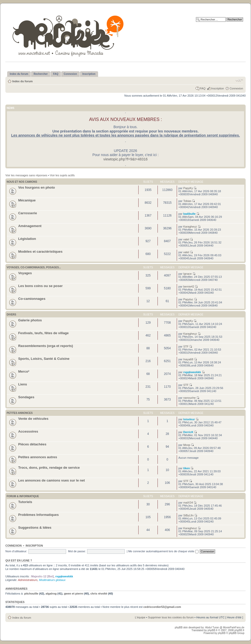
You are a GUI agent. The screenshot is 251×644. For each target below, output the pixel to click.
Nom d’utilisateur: (16, 551)
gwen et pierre (74, 594)
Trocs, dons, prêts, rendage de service (49, 468)
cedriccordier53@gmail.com (162, 607)
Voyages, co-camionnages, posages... (34, 267)
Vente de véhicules (33, 419)
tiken (186, 468)
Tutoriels (25, 502)
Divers (11, 315)
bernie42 (189, 287)
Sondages (26, 397)
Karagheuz (190, 227)
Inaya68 (188, 359)
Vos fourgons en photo (36, 187)
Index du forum (22, 81)
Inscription (217, 88)
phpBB (222, 633)
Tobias (187, 201)
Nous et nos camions (22, 182)
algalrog (51, 594)
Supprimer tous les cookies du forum (171, 617)
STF (186, 346)
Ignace (187, 274)
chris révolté (99, 594)
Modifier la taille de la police (239, 80)
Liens (23, 384)
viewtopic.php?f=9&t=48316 (126, 159)
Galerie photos (30, 320)
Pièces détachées (32, 444)
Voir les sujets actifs (62, 175)
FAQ (203, 88)
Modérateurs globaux (52, 580)
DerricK (188, 432)
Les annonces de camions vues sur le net (51, 480)
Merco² (24, 371)
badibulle (189, 214)
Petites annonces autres (38, 457)
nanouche (189, 398)
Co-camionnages (32, 299)
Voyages (25, 273)
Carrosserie (28, 213)
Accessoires (28, 431)
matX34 (188, 503)
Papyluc (188, 299)
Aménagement (30, 226)
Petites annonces (20, 413)
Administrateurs (28, 580)
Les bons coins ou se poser (40, 286)
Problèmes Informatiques (38, 515)
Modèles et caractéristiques (40, 252)
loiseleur (189, 419)
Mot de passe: (77, 551)
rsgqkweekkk (192, 372)
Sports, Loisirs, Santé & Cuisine (44, 359)
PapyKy (188, 188)
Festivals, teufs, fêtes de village (43, 333)
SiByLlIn (188, 515)
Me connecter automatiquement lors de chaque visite (163, 551)
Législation (27, 239)
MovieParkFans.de (234, 627)
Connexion (236, 88)
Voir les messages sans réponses (26, 175)
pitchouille (31, 594)
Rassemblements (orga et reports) (46, 346)
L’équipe (140, 617)
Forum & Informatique (23, 496)
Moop (187, 445)
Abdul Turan (212, 627)
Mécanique (27, 200)
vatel (186, 239)
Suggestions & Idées (35, 528)
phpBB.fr (212, 630)
